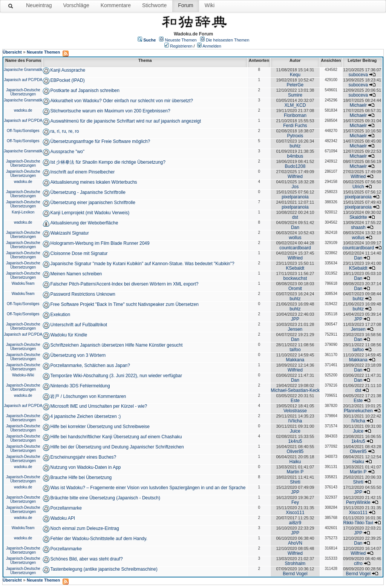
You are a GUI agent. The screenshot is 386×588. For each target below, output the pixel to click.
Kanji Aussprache (68, 70)
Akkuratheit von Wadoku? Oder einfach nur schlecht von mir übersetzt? (121, 101)
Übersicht (12, 52)
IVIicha (295, 421)
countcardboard (295, 248)
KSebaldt (295, 268)
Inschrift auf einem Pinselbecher (82, 172)
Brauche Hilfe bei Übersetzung (81, 477)
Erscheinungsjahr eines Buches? (83, 457)
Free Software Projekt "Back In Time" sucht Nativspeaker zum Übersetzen (124, 304)
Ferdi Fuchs (295, 126)
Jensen (295, 329)
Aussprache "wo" (67, 152)
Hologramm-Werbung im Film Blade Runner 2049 (100, 243)
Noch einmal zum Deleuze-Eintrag (84, 528)
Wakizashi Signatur (69, 233)
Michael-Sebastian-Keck (295, 390)
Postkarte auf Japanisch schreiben (85, 91)
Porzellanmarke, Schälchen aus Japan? (90, 365)
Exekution (60, 315)
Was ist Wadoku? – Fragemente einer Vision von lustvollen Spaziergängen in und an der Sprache (148, 488)
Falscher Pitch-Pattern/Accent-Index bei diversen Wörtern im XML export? (124, 284)
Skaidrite (358, 217)
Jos (295, 187)
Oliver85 (295, 451)
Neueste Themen (181, 40)
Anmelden (212, 46)
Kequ (295, 75)
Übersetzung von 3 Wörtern (78, 355)
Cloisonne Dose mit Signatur (79, 253)
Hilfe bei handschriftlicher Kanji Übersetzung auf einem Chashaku (116, 437)
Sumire (295, 95)
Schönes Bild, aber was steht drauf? (86, 559)
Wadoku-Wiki (23, 375)
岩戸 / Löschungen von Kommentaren (88, 396)
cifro (358, 563)
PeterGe (295, 85)
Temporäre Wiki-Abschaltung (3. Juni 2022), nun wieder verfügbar (116, 376)
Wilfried (295, 177)
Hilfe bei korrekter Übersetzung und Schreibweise (100, 427)
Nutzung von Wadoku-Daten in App (85, 467)
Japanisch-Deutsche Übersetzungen (23, 92)
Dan (295, 227)
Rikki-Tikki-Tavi (358, 523)
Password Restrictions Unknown (83, 294)
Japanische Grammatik (23, 70)
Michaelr (358, 105)
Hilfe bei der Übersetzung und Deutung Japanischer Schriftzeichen (117, 447)
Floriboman (295, 115)
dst (295, 217)
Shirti (295, 482)
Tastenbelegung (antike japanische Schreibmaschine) (104, 569)
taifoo (295, 350)
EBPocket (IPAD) (67, 80)
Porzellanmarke (66, 508)
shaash (358, 227)
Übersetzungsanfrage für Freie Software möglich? (100, 141)
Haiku (295, 462)
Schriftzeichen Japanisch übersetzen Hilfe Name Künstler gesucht (116, 345)
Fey (295, 502)
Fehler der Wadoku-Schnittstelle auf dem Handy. (99, 539)
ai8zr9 (295, 523)
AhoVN (295, 543)
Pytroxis (295, 136)
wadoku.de (23, 110)
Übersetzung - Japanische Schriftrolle (88, 192)
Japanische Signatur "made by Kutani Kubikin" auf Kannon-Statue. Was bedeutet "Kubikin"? (142, 264)
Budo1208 (295, 166)
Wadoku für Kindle (69, 335)
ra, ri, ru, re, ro (64, 131)
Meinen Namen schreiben (76, 274)
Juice (295, 431)
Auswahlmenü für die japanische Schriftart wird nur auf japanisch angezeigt (126, 121)
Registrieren (181, 46)
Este (295, 401)
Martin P (295, 472)
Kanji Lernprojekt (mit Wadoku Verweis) (90, 213)
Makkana (295, 360)
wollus (295, 238)
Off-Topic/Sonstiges (23, 131)
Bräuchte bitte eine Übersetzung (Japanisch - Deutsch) (105, 498)
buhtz (295, 146)
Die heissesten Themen (227, 40)
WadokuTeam (23, 283)
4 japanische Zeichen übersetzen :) (85, 416)
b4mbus (295, 156)
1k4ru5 (295, 441)
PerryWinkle (358, 502)
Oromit (295, 289)
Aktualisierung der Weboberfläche (84, 223)
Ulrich (358, 187)
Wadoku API (63, 518)
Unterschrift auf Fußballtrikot (79, 325)
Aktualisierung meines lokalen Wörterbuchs (93, 182)
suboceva (358, 75)
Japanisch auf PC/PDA (23, 80)
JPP (295, 319)
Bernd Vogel (295, 574)
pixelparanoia (295, 197)
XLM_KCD (295, 105)
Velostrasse (295, 411)
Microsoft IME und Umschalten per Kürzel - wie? (99, 406)
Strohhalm (295, 563)
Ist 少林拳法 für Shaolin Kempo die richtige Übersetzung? (108, 162)
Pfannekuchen (358, 411)
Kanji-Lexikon (23, 212)
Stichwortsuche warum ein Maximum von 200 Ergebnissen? (110, 111)
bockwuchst (295, 278)
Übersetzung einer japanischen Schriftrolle (93, 203)
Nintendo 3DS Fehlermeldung (80, 386)
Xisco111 (295, 513)
